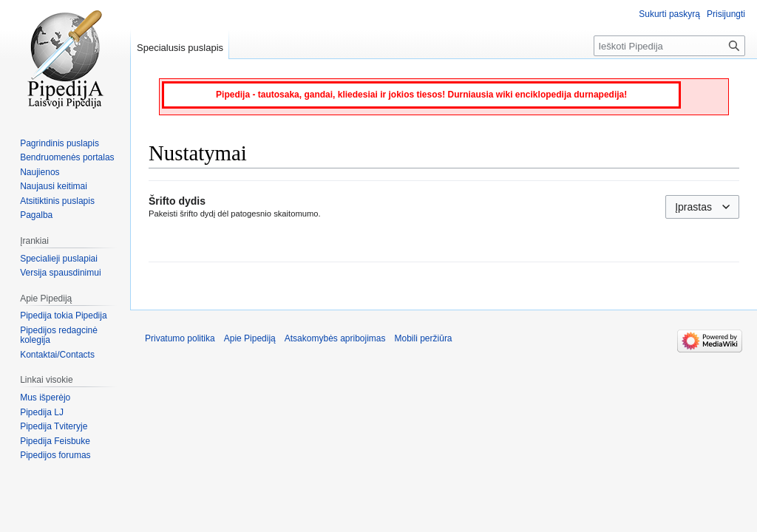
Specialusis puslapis (180, 48)
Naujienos (40, 172)
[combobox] (702, 207)
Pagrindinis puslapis (60, 143)
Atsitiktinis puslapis (57, 201)
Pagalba (36, 215)
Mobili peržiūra (424, 338)
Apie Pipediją (250, 338)
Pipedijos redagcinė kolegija (59, 335)
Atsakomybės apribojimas (335, 338)
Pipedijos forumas (55, 455)
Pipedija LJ (42, 412)
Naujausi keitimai (54, 186)
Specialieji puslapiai (59, 259)
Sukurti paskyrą (669, 14)
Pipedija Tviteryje (54, 426)
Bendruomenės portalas (67, 157)
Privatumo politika (180, 338)
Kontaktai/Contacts (57, 355)
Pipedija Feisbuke (55, 441)
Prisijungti (726, 14)
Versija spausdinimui (60, 273)
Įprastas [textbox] (693, 207)
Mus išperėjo (45, 398)
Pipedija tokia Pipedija (63, 316)
